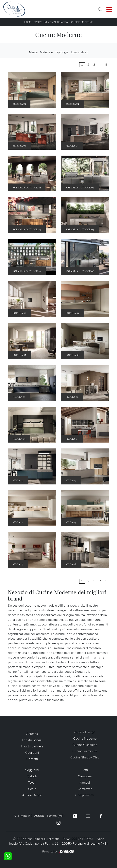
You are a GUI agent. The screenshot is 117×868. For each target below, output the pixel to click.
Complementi (85, 795)
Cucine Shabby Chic (85, 757)
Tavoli (32, 783)
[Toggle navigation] (109, 9)
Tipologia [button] (62, 52)
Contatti (32, 759)
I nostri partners (32, 746)
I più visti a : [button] (80, 52)
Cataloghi (32, 753)
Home (28, 22)
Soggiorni (32, 770)
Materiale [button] (46, 52)
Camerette (85, 789)
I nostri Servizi (32, 740)
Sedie (32, 789)
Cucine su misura (85, 751)
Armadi (85, 783)
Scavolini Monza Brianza (51, 22)
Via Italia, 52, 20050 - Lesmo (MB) (39, 816)
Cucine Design (85, 732)
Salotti (32, 776)
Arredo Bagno (32, 795)
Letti (85, 770)
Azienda (32, 734)
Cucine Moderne (82, 22)
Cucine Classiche (85, 745)
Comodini (85, 776)
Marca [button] (33, 52)
